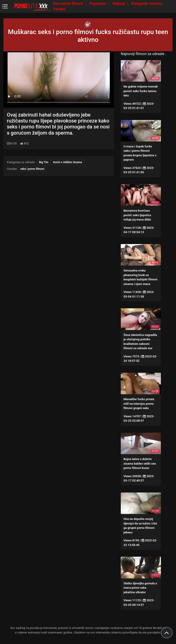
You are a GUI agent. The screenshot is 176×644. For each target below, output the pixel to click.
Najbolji (119, 4)
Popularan (98, 4)
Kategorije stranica (147, 4)
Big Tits (44, 162)
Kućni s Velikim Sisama (67, 162)
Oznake (59, 9)
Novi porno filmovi (68, 4)
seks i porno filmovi (32, 169)
